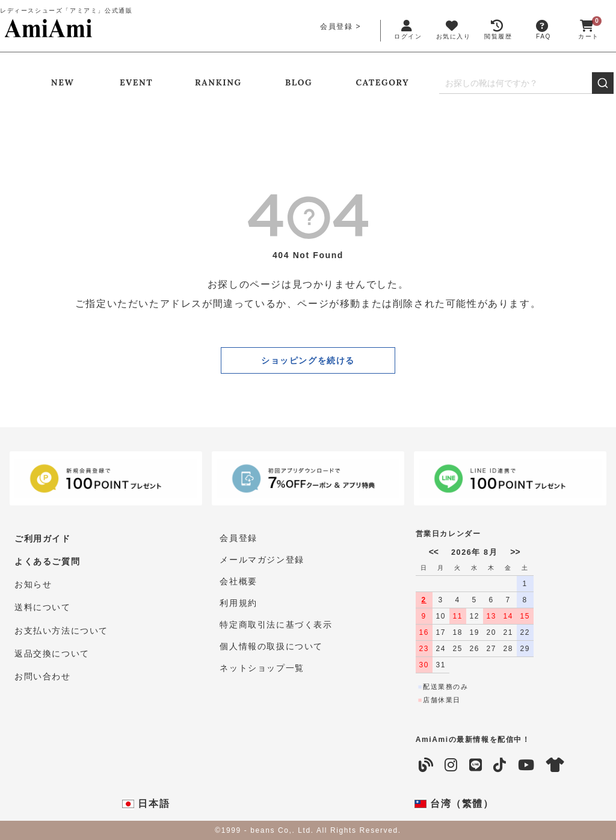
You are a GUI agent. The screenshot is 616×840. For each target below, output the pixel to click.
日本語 (146, 804)
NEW (63, 82)
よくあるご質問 (47, 560)
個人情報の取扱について (271, 646)
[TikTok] (500, 765)
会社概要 (238, 581)
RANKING (218, 82)
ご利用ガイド (43, 538)
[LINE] (476, 765)
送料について (43, 603)
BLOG (299, 82)
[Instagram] (451, 765)
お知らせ (33, 581)
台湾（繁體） (454, 804)
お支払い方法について (61, 625)
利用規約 (238, 603)
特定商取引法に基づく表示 (276, 625)
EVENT (136, 82)
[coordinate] (556, 765)
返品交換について (52, 646)
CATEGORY (383, 82)
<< (434, 552)
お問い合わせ (43, 668)
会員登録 (336, 26)
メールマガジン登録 (262, 560)
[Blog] (427, 765)
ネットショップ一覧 (262, 668)
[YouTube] (527, 765)
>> (515, 552)
